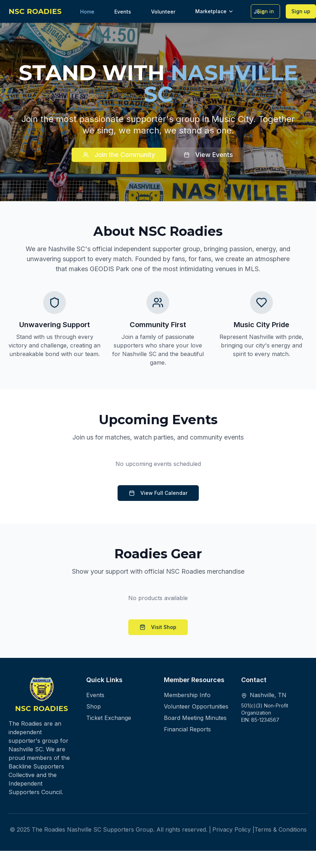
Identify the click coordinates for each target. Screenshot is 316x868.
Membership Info (187, 695)
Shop (94, 706)
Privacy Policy (232, 829)
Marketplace (214, 11)
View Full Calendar (158, 493)
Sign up (301, 11)
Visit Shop (158, 627)
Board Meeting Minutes (195, 718)
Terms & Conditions (281, 829)
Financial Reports (187, 729)
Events (95, 695)
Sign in (265, 11)
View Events (208, 155)
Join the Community (119, 155)
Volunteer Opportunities (196, 706)
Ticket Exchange (109, 718)
